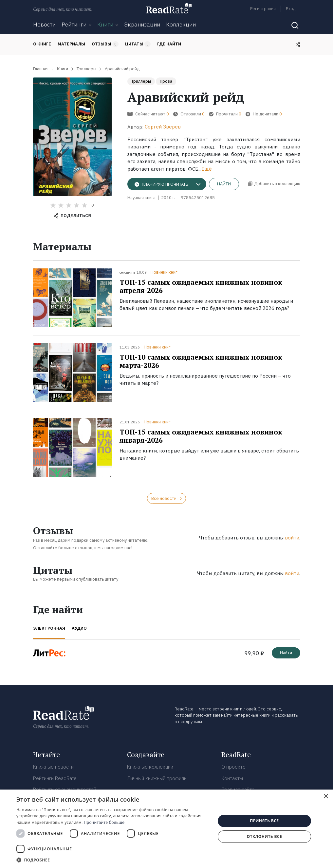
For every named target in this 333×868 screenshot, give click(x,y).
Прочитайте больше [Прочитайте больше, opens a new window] (104, 822)
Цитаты (138, 44)
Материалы (71, 44)
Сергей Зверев (163, 127)
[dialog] (166, 829)
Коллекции (181, 25)
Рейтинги (74, 25)
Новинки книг (164, 272)
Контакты (232, 778)
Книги (105, 25)
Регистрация (263, 9)
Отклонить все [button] (264, 836)
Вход (291, 9)
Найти (224, 184)
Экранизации (142, 25)
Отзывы (105, 44)
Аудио (79, 628)
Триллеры (141, 81)
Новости (44, 25)
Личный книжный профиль (157, 778)
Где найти (169, 44)
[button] (113, 860)
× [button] (326, 797)
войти (292, 538)
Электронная (49, 628)
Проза (166, 81)
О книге (42, 44)
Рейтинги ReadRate (55, 778)
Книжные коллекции (150, 767)
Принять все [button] (264, 821)
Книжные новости (53, 767)
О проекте (233, 767)
